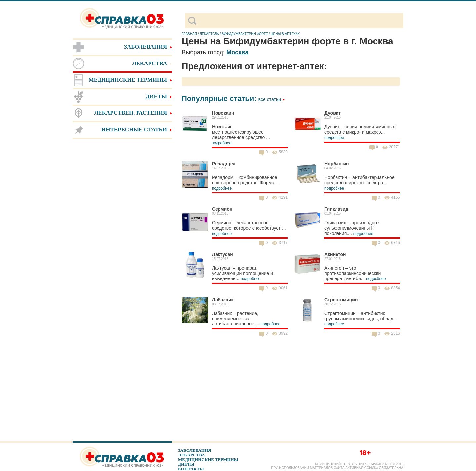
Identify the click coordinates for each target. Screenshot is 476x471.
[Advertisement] (122, 245)
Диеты (186, 464)
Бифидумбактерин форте (245, 34)
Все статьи (272, 99)
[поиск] (300, 21)
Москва (237, 52)
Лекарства (192, 455)
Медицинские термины (208, 460)
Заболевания (195, 450)
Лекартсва (209, 34)
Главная (189, 34)
